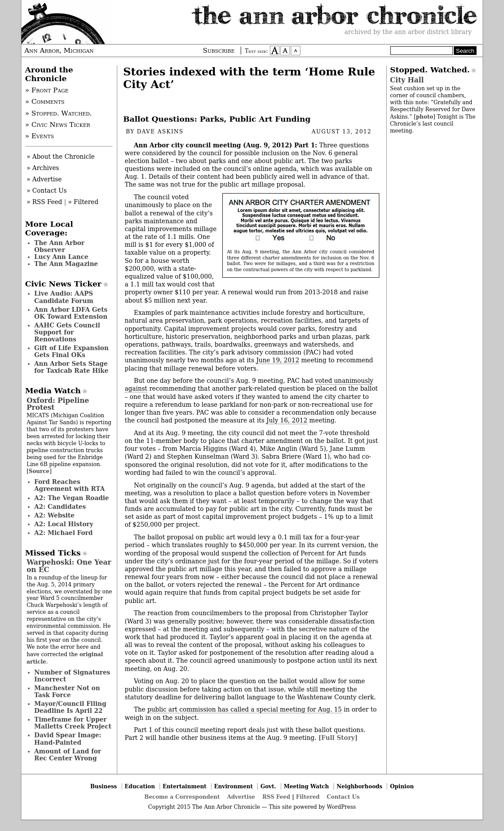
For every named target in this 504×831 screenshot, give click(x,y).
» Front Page (47, 90)
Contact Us (343, 797)
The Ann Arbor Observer (60, 246)
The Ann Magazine (66, 264)
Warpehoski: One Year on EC (69, 566)
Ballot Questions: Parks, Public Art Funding (217, 119)
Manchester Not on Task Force (67, 691)
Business (104, 786)
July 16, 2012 (287, 420)
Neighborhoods (359, 786)
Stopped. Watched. (430, 70)
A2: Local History (64, 524)
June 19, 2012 (278, 360)
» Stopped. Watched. (59, 113)
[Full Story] (338, 738)
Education (140, 786)
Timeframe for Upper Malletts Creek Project (73, 723)
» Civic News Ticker (58, 125)
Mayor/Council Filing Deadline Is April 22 (70, 707)
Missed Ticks (53, 553)
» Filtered (83, 202)
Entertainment (185, 786)
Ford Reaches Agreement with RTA (70, 485)
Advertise (241, 797)
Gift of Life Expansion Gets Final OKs (72, 351)
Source (39, 471)
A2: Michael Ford (64, 533)
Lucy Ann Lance (61, 257)
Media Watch (53, 391)
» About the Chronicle (61, 157)
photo (424, 117)
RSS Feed (276, 797)
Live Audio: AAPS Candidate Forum (64, 297)
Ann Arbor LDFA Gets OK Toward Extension (71, 313)
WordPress (341, 807)
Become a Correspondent (182, 797)
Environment (233, 786)
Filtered (308, 797)
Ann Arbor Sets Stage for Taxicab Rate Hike (72, 367)
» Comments (45, 102)
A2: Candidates (60, 507)
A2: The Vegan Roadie (72, 498)
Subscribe (219, 51)
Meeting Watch (306, 786)
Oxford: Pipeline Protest (58, 404)
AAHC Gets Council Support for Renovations (67, 332)
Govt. (268, 786)
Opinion (402, 786)
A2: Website (55, 515)
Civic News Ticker (63, 284)
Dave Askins (160, 132)
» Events (40, 136)
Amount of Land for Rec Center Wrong (68, 755)
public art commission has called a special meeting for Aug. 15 (245, 709)
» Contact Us (47, 191)
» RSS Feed (44, 202)
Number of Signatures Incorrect (72, 676)
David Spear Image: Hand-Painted (68, 739)
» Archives (43, 168)
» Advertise (44, 179)
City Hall (407, 80)
